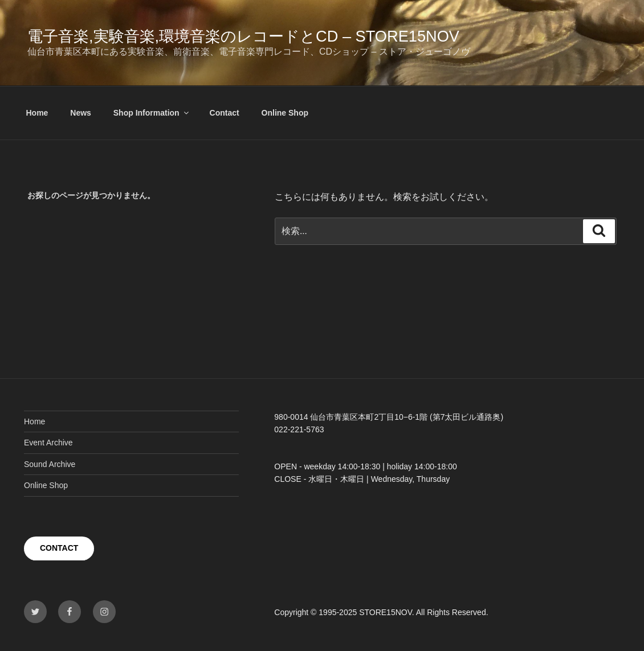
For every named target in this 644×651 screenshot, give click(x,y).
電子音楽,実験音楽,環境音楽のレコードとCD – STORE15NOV (243, 36)
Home (37, 113)
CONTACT (59, 548)
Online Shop (285, 113)
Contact (225, 113)
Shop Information (152, 113)
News (81, 113)
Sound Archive (50, 464)
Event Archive (48, 443)
